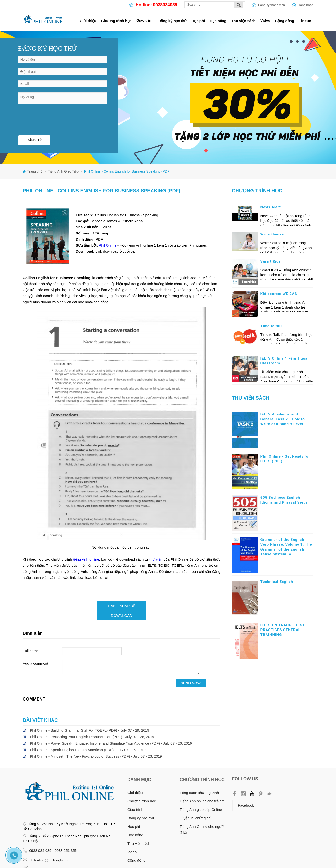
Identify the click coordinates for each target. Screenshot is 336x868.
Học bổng (218, 21)
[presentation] (55, 119)
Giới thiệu (88, 21)
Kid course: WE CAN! (280, 294)
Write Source (272, 234)
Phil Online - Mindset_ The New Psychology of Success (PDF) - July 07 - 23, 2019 (96, 756)
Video (265, 20)
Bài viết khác (40, 720)
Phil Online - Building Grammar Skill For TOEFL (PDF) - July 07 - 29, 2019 (89, 730)
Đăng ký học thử (172, 21)
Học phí (198, 21)
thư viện (156, 559)
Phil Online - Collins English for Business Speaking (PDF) (127, 171)
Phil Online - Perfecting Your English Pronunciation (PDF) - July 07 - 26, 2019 (92, 737)
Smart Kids (271, 261)
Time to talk (272, 326)
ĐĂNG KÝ (34, 140)
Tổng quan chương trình (199, 793)
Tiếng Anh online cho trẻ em (202, 801)
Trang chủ (35, 171)
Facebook (246, 805)
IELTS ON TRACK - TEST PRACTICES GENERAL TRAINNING (283, 630)
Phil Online (108, 245)
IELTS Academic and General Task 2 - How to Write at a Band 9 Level (283, 419)
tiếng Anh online (86, 559)
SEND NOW (191, 683)
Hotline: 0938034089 (156, 5)
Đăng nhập (306, 5)
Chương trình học (116, 21)
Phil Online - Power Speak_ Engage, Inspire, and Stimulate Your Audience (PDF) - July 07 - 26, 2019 (111, 743)
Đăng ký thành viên (271, 5)
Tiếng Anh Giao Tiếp (63, 171)
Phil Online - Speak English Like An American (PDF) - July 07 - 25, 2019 (88, 750)
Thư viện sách (243, 21)
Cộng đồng (285, 21)
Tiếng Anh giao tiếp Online (201, 810)
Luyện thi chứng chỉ (195, 818)
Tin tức (305, 21)
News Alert (271, 207)
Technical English (277, 582)
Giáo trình (145, 20)
